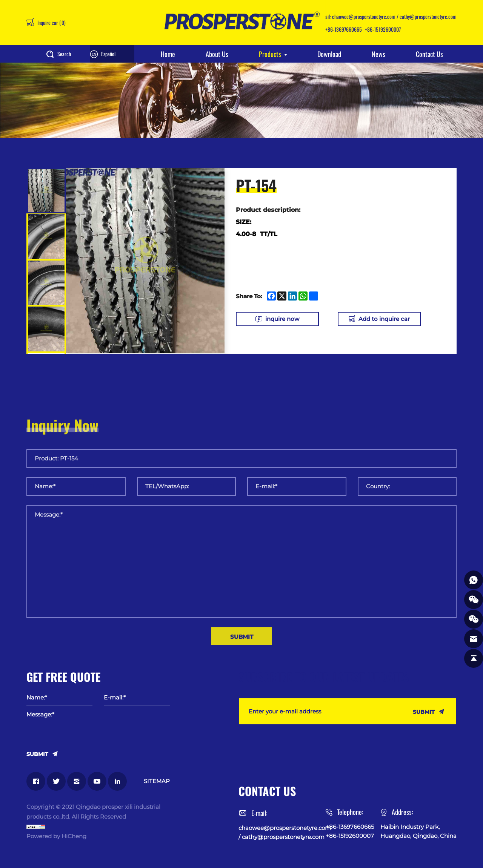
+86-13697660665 (344, 29)
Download (329, 54)
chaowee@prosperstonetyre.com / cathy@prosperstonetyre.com (394, 16)
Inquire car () (51, 22)
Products (270, 54)
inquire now (282, 319)
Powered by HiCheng (56, 836)
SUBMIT (37, 754)
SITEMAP (157, 781)
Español (108, 54)
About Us (217, 54)
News (378, 54)
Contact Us (429, 54)
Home (168, 54)
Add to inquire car (384, 319)
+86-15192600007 (383, 29)
